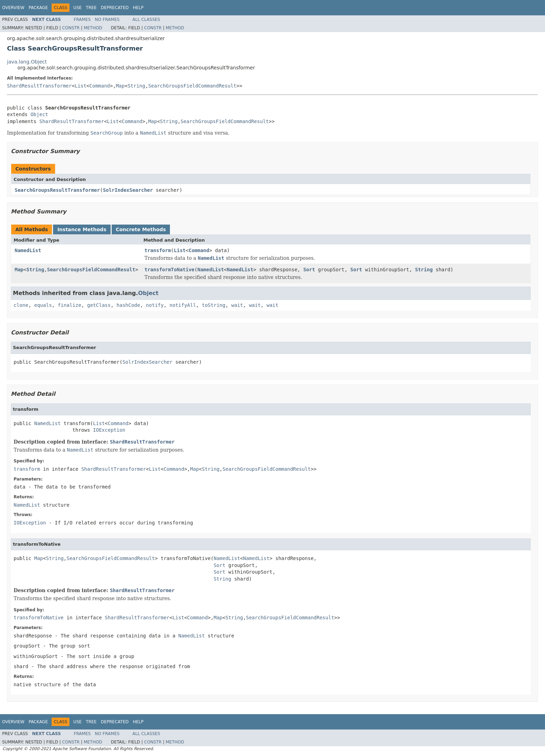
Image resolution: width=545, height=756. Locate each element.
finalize (69, 305)
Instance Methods (82, 229)
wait (237, 305)
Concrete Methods (141, 229)
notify (155, 305)
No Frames (107, 20)
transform (158, 250)
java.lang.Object (27, 62)
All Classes (146, 20)
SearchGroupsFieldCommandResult (192, 86)
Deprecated (115, 8)
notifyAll (183, 305)
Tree (91, 8)
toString (214, 305)
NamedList (28, 250)
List (81, 86)
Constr (71, 28)
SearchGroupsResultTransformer (57, 190)
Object (39, 114)
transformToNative (169, 270)
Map (120, 86)
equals (43, 305)
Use (77, 8)
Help (138, 8)
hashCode (128, 305)
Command (100, 86)
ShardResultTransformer (39, 86)
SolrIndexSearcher (128, 190)
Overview (13, 8)
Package (38, 8)
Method (93, 28)
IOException (109, 430)
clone (21, 305)
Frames (82, 20)
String (137, 86)
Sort (309, 270)
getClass (99, 305)
